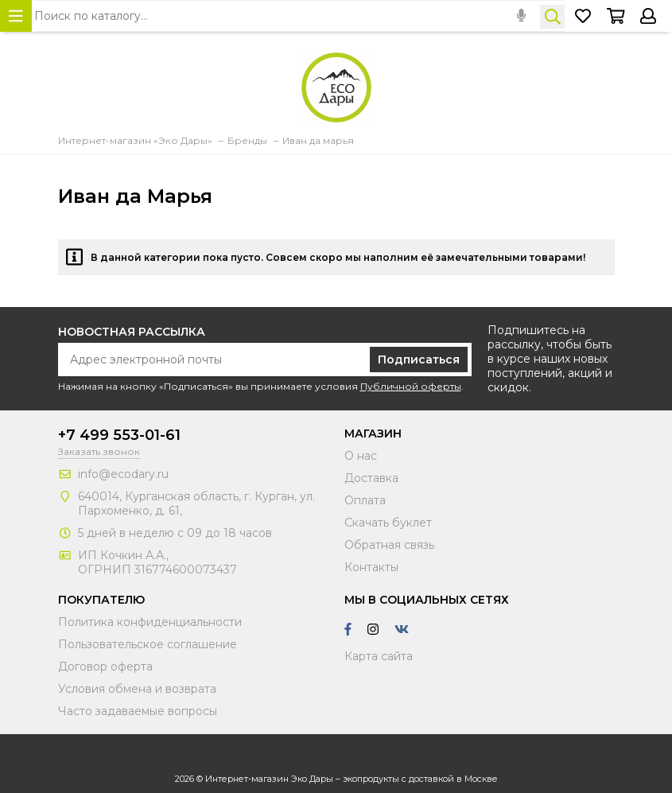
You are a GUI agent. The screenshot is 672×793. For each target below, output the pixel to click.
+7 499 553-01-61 (119, 435)
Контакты (371, 567)
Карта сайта (379, 656)
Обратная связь (389, 545)
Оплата (365, 500)
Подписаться (419, 360)
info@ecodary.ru (123, 474)
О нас (361, 456)
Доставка (371, 478)
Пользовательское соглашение (148, 644)
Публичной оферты (411, 386)
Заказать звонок (99, 451)
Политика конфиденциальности (150, 622)
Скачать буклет (388, 523)
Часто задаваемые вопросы (138, 711)
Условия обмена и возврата (137, 689)
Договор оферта (105, 667)
